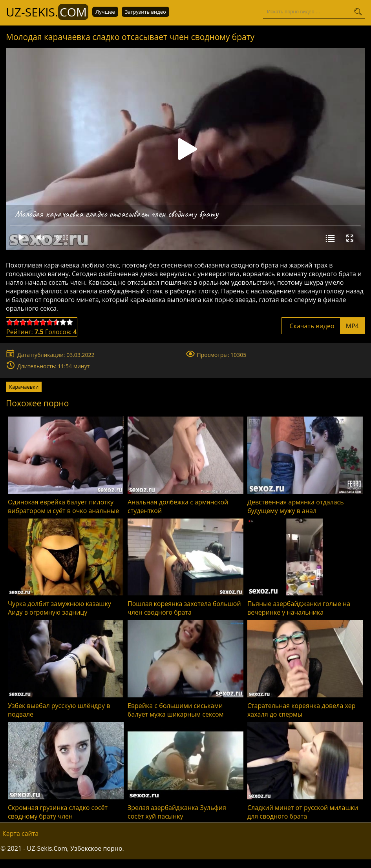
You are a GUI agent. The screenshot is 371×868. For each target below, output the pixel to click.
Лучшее (105, 12)
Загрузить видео (145, 12)
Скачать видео (323, 326)
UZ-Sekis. (47, 12)
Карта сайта (20, 833)
